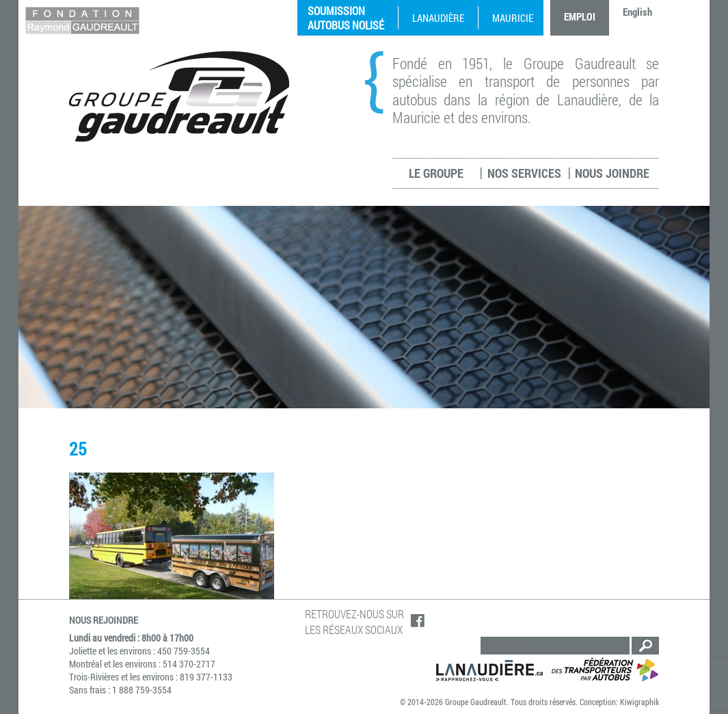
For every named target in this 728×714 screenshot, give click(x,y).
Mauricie (513, 18)
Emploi (580, 16)
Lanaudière (438, 18)
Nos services (524, 173)
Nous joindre (612, 173)
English (637, 12)
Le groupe (436, 173)
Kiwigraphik (639, 702)
